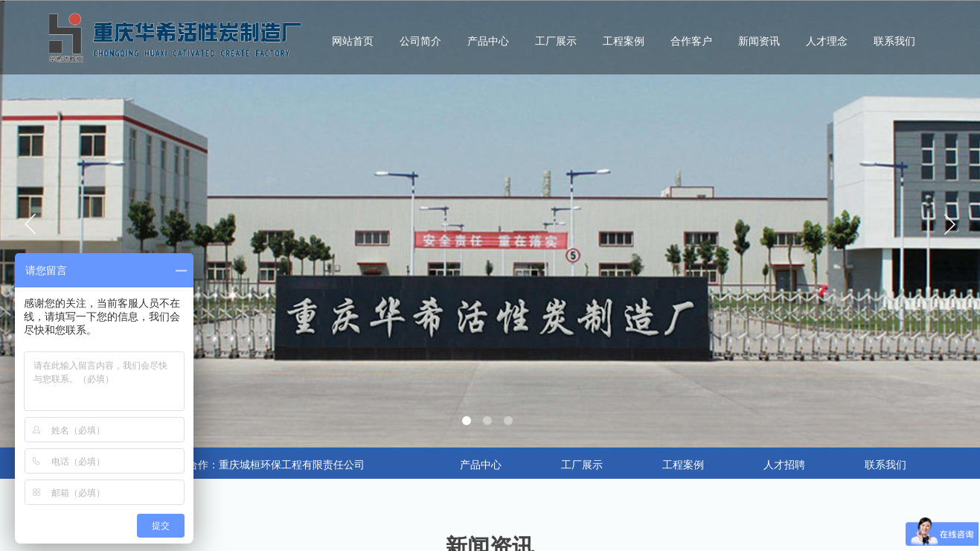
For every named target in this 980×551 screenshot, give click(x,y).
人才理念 (827, 41)
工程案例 (624, 41)
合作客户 (691, 41)
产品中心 (488, 41)
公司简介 (420, 41)
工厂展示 (556, 41)
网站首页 (353, 41)
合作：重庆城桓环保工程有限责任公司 (276, 465)
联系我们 (894, 41)
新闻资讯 (759, 41)
